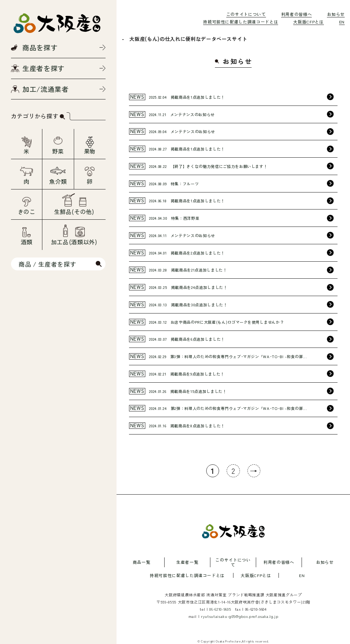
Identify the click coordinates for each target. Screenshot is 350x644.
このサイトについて (246, 14)
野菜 (58, 151)
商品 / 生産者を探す (47, 264)
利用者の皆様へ (297, 14)
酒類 (27, 242)
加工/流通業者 (46, 89)
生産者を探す (44, 68)
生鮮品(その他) (74, 212)
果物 (90, 151)
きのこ (27, 212)
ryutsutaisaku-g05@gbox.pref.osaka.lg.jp (240, 616)
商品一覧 (142, 562)
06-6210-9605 (220, 609)
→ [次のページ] (254, 471)
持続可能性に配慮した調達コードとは (241, 22)
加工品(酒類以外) (74, 242)
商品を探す (40, 47)
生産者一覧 (187, 562)
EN (342, 22)
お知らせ (336, 14)
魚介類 (58, 181)
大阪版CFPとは (308, 22)
